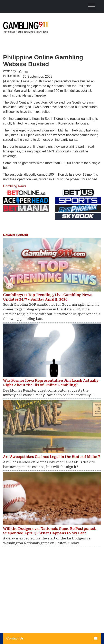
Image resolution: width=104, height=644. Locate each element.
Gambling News (15, 186)
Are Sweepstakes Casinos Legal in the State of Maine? (52, 457)
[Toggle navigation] (92, 6)
